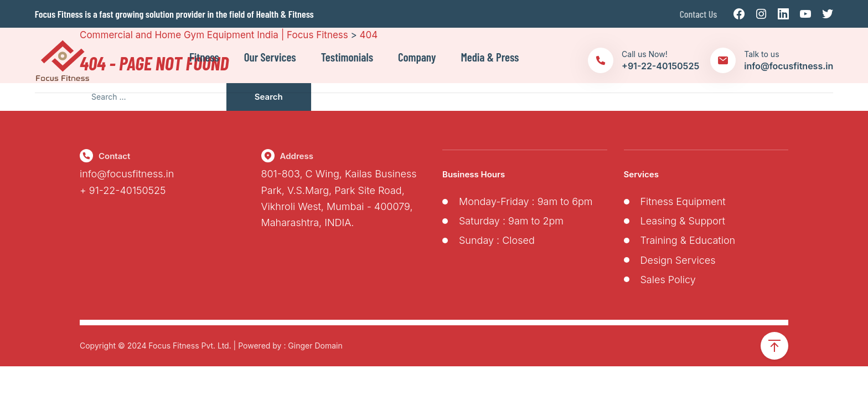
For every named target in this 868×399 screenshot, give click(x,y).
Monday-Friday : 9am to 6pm (526, 201)
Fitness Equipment (683, 201)
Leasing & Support (683, 221)
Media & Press (490, 57)
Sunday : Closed (497, 240)
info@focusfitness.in (127, 174)
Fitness (204, 57)
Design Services (678, 260)
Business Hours (474, 174)
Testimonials (347, 57)
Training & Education (688, 240)
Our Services (270, 57)
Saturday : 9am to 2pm (511, 221)
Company (417, 57)
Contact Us (698, 14)
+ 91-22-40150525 (123, 190)
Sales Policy (668, 280)
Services (641, 174)
